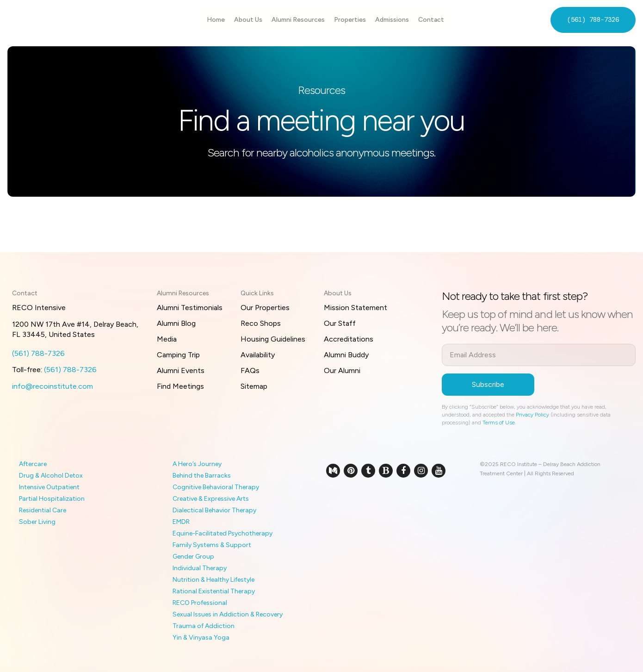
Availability (258, 355)
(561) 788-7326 (593, 19)
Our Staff (340, 323)
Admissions (392, 20)
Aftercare (33, 464)
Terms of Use (499, 423)
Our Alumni (342, 370)
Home (216, 20)
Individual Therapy (200, 568)
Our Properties (265, 308)
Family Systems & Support (212, 545)
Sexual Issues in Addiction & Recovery (228, 614)
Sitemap (254, 386)
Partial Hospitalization (52, 499)
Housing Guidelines (273, 339)
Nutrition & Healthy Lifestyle (213, 580)
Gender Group (193, 557)
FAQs (250, 370)
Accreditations (349, 339)
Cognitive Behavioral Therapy (216, 487)
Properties (350, 20)
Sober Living (37, 522)
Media (167, 339)
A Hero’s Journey (197, 464)
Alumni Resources (298, 20)
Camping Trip (178, 355)
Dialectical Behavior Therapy (214, 510)
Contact (431, 20)
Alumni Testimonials (190, 308)
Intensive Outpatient (49, 487)
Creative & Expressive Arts (211, 499)
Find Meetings (180, 386)
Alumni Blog (176, 323)
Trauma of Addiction (204, 626)
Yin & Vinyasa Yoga (201, 638)
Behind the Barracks (202, 476)
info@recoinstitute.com (53, 386)
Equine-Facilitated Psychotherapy (223, 533)
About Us (248, 20)
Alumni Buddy (346, 355)
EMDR (181, 522)
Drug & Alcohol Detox (51, 476)
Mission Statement (356, 308)
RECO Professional (200, 603)
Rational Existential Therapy (214, 591)
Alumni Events (181, 370)
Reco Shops (261, 323)
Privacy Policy (532, 415)
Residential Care (43, 510)
